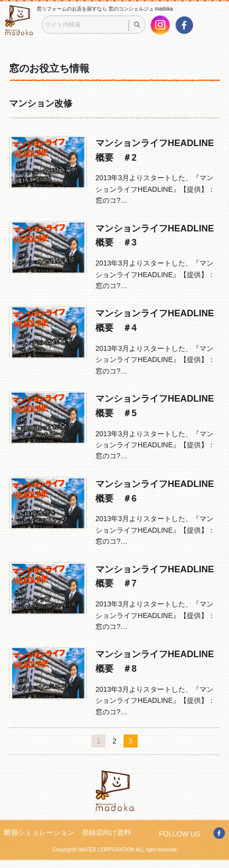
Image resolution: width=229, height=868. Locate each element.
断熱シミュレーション (39, 832)
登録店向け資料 (106, 832)
